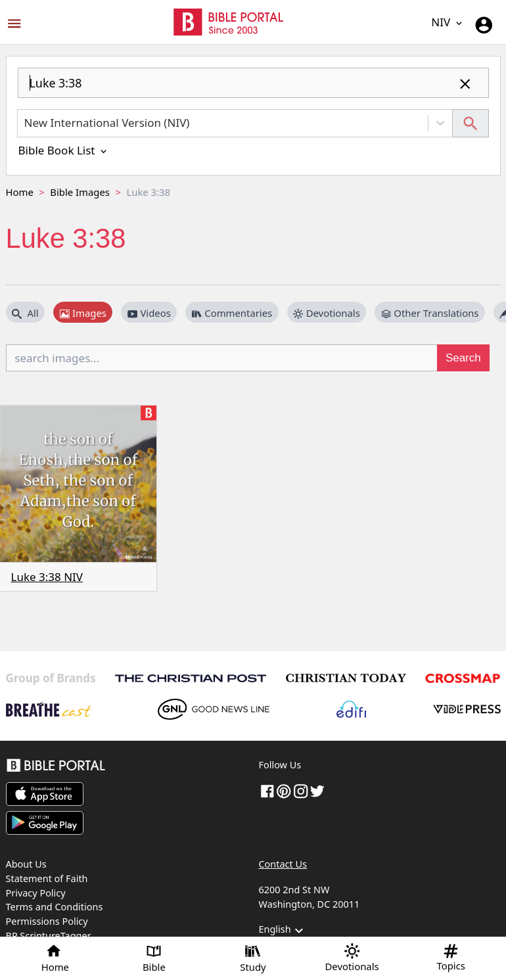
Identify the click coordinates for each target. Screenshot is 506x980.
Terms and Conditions (55, 907)
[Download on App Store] (45, 794)
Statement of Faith (47, 878)
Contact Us (283, 864)
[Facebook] (267, 790)
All (25, 313)
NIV (448, 22)
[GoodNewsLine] (213, 709)
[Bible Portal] (127, 767)
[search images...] (222, 358)
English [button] (283, 931)
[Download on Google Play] (45, 823)
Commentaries (232, 313)
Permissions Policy (47, 921)
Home (20, 192)
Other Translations (430, 313)
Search (463, 358)
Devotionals (327, 313)
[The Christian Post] (191, 678)
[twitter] (317, 790)
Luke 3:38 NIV (47, 577)
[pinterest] (284, 790)
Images (83, 313)
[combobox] (253, 88)
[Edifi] (351, 709)
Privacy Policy (36, 893)
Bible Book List (64, 150)
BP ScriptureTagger (49, 936)
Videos (149, 313)
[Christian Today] (346, 678)
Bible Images (80, 192)
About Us (26, 864)
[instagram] (301, 790)
